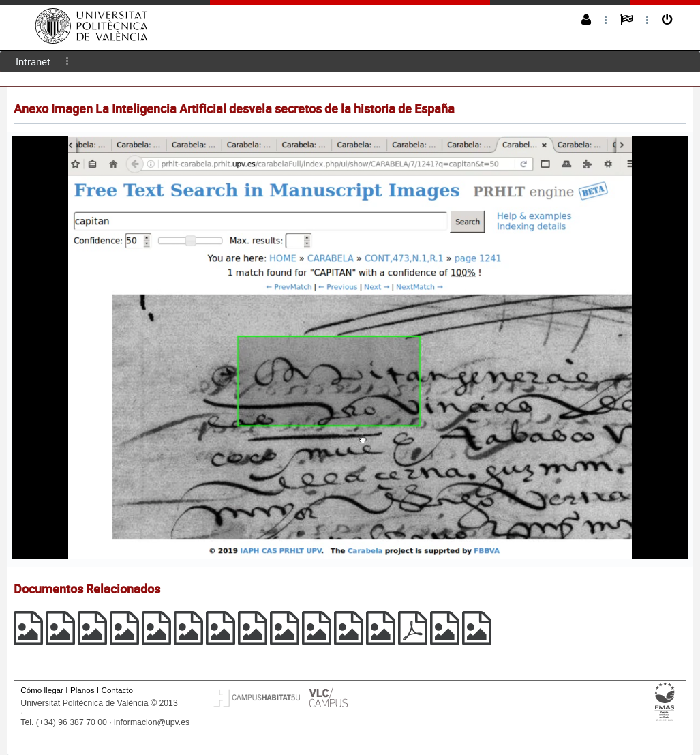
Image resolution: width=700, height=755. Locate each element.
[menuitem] (33, 62)
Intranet (33, 61)
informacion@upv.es (152, 722)
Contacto (117, 690)
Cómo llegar (42, 690)
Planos (82, 690)
